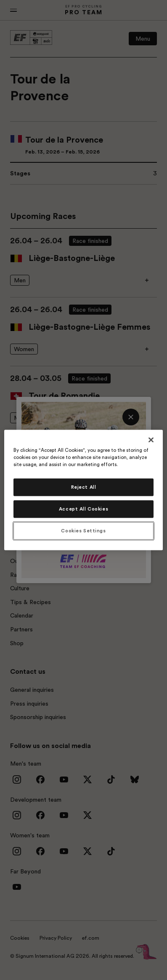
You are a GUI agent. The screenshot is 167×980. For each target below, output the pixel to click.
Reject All (84, 487)
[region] (83, 490)
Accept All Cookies (83, 509)
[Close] (151, 440)
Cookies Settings (83, 531)
